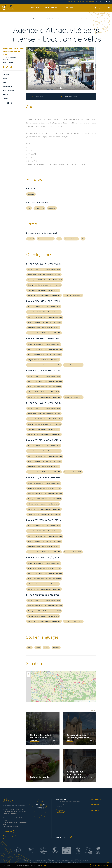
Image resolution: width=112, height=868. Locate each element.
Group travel (90, 2)
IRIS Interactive (84, 860)
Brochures (95, 810)
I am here (69, 8)
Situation (6, 95)
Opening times (7, 86)
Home (26, 19)
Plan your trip (52, 8)
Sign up (60, 811)
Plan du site (28, 860)
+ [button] (29, 674)
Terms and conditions (63, 860)
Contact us (8, 831)
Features (5, 79)
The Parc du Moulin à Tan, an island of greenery (41, 738)
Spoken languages (8, 90)
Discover (35, 8)
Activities (41, 19)
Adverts (5, 99)
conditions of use (73, 862)
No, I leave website (103, 865)
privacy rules (62, 862)
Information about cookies (40, 860)
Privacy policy (52, 860)
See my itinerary (8, 62)
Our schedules (9, 837)
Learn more (43, 865)
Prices (5, 82)
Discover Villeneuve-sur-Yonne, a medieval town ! (78, 738)
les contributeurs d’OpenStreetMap (88, 701)
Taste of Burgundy (39, 777)
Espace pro (81, 2)
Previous (56, 88)
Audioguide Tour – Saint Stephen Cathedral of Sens (76, 774)
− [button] (29, 676)
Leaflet (76, 701)
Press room (72, 2)
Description (6, 74)
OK (93, 865)
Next (66, 88)
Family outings (51, 19)
